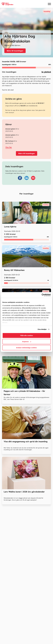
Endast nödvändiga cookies (26, 348)
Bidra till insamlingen (15, 51)
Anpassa (27, 342)
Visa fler (9, 147)
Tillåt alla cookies (27, 335)
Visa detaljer (42, 329)
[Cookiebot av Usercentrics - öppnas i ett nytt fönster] (42, 295)
